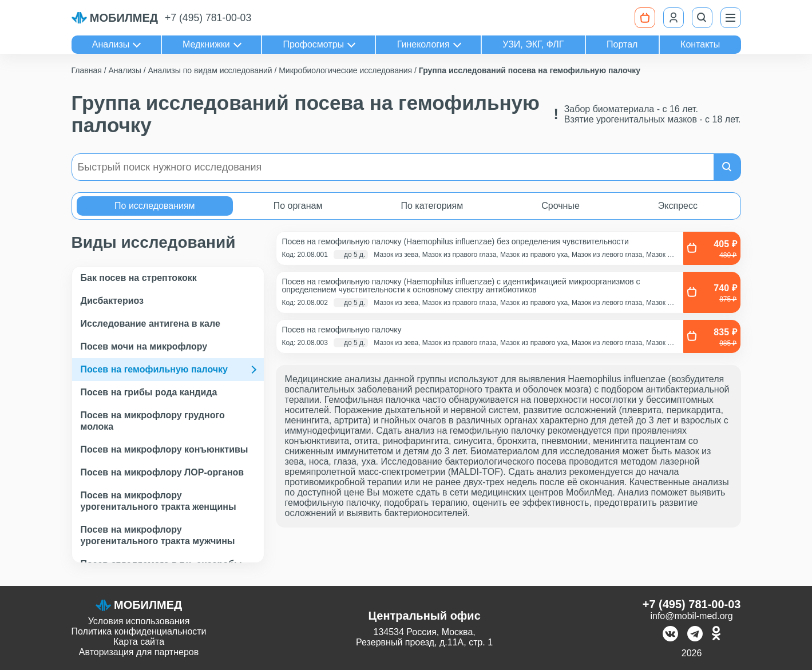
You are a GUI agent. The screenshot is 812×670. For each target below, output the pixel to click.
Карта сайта (139, 642)
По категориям (432, 206)
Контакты (700, 44)
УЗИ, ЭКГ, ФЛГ (533, 44)
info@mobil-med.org (691, 616)
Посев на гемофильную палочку (155, 369)
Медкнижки (206, 44)
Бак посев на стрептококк (139, 278)
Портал (622, 44)
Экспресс (678, 206)
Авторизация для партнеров (139, 652)
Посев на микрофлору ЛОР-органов (163, 472)
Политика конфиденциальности (139, 631)
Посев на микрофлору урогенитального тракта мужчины (158, 535)
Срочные (561, 206)
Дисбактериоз (112, 301)
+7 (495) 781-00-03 (208, 18)
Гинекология (423, 44)
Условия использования (139, 621)
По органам (298, 206)
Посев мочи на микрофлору (144, 346)
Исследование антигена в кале (150, 324)
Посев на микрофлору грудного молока (153, 421)
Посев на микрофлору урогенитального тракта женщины (159, 501)
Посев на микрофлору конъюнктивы (165, 449)
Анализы (111, 44)
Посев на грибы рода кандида (149, 392)
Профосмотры (313, 44)
